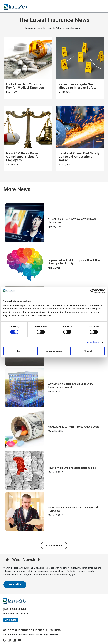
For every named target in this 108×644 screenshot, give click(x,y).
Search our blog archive (70, 28)
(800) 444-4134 (14, 609)
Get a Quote (11, 620)
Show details (93, 342)
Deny (20, 351)
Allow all (88, 351)
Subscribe (15, 585)
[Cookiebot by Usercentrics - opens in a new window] (92, 291)
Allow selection (54, 351)
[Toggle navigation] (102, 7)
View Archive (54, 546)
